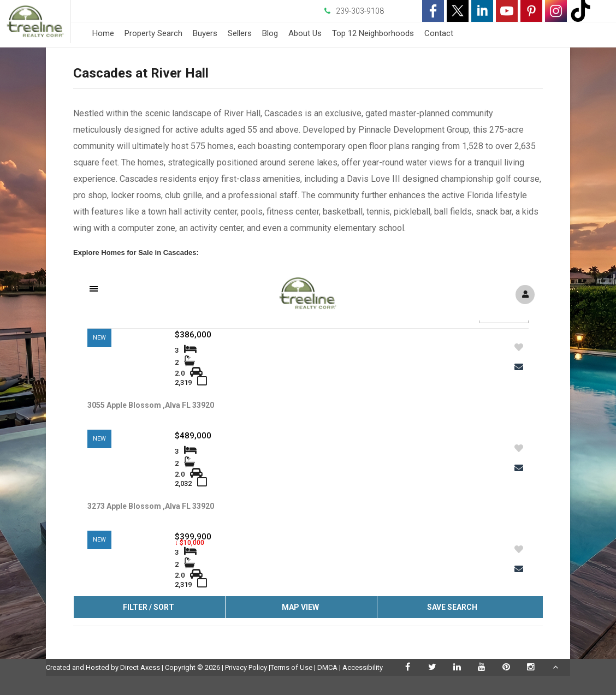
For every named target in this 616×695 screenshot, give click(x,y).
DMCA (327, 667)
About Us (305, 33)
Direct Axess (140, 667)
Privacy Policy (246, 667)
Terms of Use (291, 667)
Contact (439, 33)
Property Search (153, 33)
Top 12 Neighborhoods (373, 33)
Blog (270, 33)
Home (103, 33)
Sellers (240, 33)
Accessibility (363, 667)
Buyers (205, 33)
